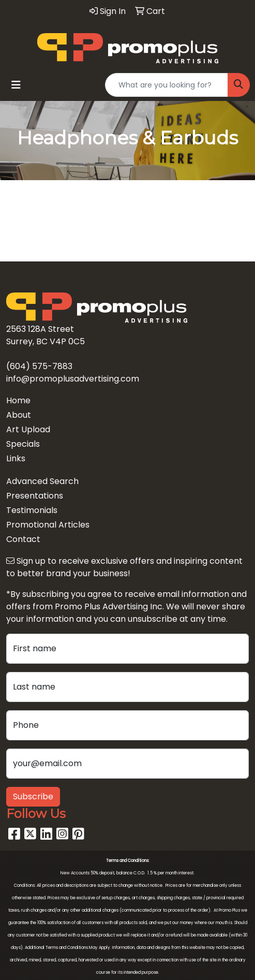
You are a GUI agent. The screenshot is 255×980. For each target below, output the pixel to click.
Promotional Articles (48, 525)
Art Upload (28, 429)
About (19, 415)
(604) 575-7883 (39, 366)
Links (16, 458)
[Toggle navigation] (16, 85)
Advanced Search (42, 481)
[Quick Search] (167, 85)
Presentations (35, 496)
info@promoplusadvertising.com (73, 379)
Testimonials (32, 510)
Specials (23, 444)
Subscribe (33, 796)
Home (18, 400)
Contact (23, 539)
